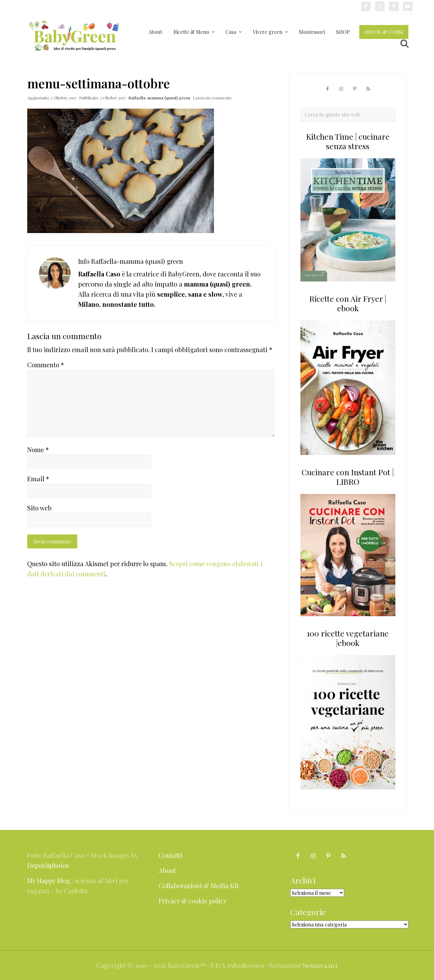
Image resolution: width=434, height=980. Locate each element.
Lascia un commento (212, 98)
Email (38, 479)
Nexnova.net (320, 965)
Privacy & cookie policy (193, 901)
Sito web (39, 508)
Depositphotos (48, 865)
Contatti (170, 855)
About (167, 870)
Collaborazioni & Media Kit (199, 885)
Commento (46, 365)
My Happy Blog (49, 880)
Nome (38, 449)
